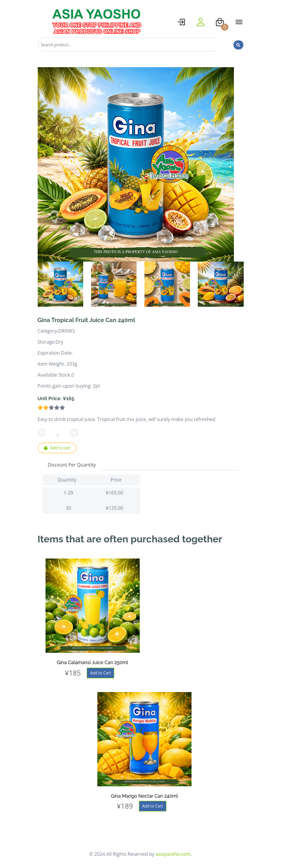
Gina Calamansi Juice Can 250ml (92, 663)
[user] (201, 22)
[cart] (220, 22)
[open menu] (239, 22)
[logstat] (181, 22)
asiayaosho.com (173, 854)
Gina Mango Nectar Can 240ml (145, 796)
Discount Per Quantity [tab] (72, 465)
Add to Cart (101, 673)
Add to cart (57, 448)
